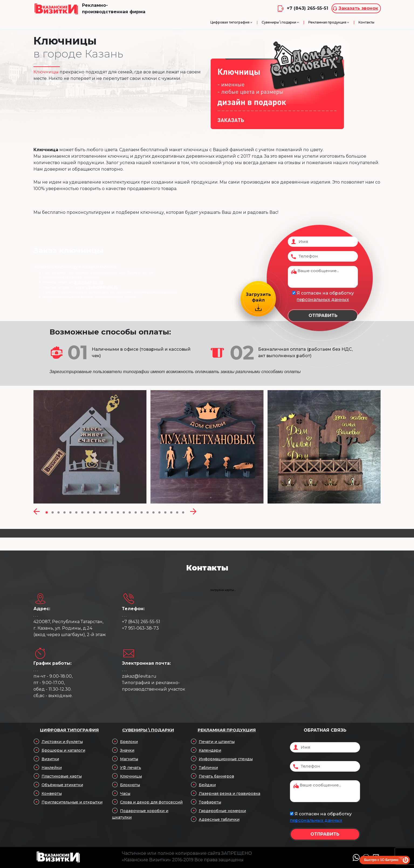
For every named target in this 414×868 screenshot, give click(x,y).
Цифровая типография (69, 730)
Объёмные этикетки (62, 785)
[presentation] (37, 512)
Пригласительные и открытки (72, 802)
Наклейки (52, 768)
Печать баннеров (216, 776)
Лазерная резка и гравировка (230, 793)
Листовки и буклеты (62, 742)
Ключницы (131, 776)
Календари (210, 750)
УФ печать (131, 768)
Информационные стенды (226, 759)
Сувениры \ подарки (148, 730)
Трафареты (210, 802)
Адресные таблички (219, 819)
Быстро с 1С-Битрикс (381, 860)
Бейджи (207, 785)
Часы (125, 793)
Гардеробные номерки (222, 811)
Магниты (129, 759)
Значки (127, 750)
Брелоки (129, 742)
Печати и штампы (217, 742)
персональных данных (323, 300)
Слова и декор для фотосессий (151, 802)
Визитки (50, 759)
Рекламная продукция (227, 730)
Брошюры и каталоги (63, 750)
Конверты (52, 793)
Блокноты (130, 785)
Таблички (208, 768)
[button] (47, 512)
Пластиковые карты (62, 776)
